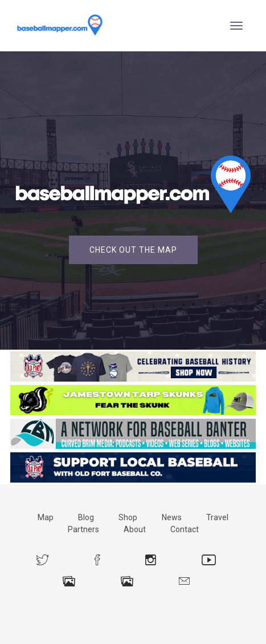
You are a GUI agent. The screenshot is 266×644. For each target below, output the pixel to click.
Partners (83, 529)
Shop (128, 517)
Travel (217, 517)
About (135, 529)
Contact (185, 529)
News (172, 517)
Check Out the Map (133, 250)
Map (46, 517)
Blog (86, 517)
